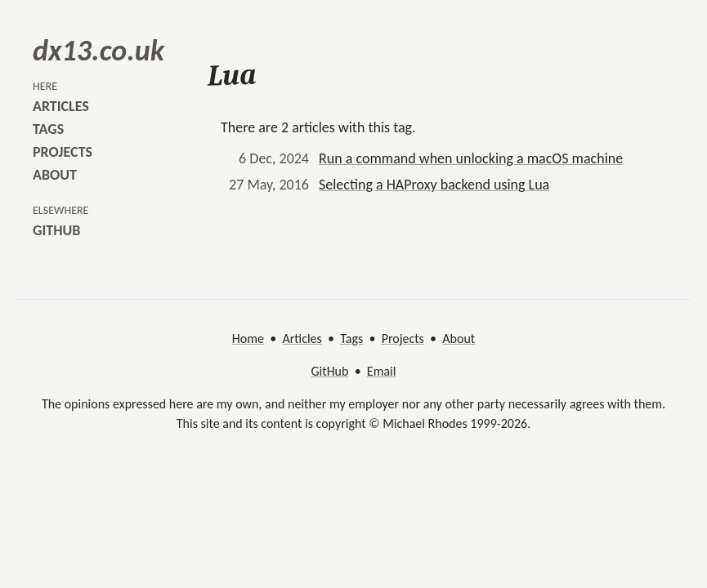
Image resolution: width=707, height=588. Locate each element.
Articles (302, 339)
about (55, 175)
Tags (351, 339)
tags (48, 129)
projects (63, 152)
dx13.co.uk (98, 51)
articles (61, 106)
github (56, 230)
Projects (403, 339)
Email (382, 371)
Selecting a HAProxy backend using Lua (434, 185)
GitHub (330, 371)
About (459, 339)
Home (248, 339)
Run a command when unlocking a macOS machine (471, 158)
